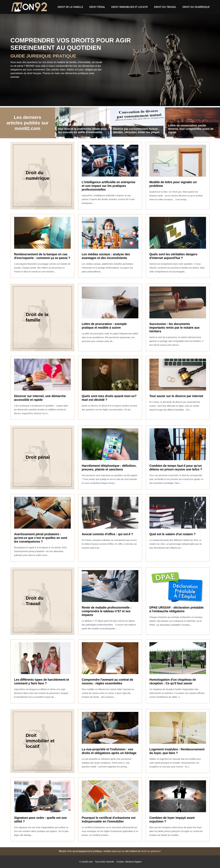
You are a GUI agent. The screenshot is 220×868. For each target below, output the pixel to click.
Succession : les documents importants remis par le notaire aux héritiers (174, 328)
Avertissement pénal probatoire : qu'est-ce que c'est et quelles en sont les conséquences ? (41, 538)
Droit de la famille (70, 7)
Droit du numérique (196, 7)
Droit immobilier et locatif (130, 7)
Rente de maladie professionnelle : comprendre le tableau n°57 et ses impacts (107, 611)
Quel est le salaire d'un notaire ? (172, 534)
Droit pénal (97, 7)
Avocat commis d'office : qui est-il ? (107, 534)
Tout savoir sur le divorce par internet (176, 396)
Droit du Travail (165, 7)
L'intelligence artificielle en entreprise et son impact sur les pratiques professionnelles (109, 186)
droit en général (150, 851)
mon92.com (87, 862)
